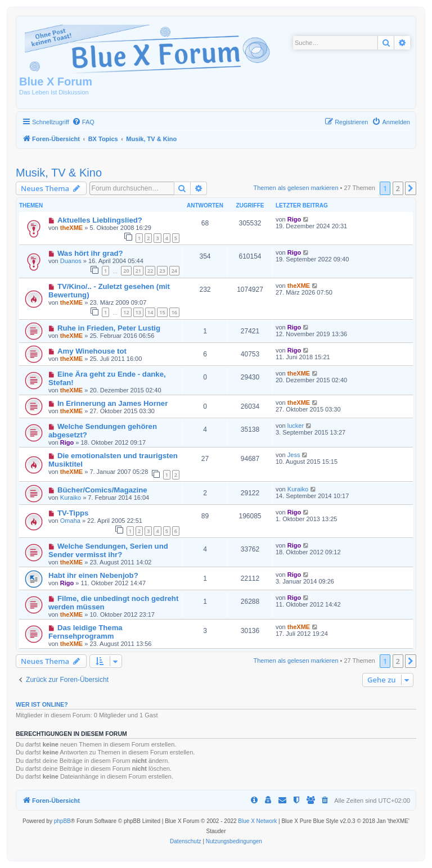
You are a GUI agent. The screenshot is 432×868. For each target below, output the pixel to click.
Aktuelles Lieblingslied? (100, 220)
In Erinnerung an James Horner (112, 403)
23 (162, 271)
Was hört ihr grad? (90, 253)
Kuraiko (71, 498)
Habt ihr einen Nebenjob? (93, 575)
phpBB (62, 821)
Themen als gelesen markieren (296, 188)
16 (174, 312)
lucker (296, 426)
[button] (411, 188)
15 (162, 312)
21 (138, 271)
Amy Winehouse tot (92, 351)
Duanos (71, 261)
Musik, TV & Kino (59, 173)
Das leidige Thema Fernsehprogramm (85, 632)
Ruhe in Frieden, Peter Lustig (109, 328)
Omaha (70, 521)
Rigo (294, 219)
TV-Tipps (73, 513)
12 (126, 312)
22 (150, 271)
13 (138, 312)
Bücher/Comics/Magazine (102, 490)
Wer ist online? (42, 704)
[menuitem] (83, 122)
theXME (71, 228)
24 (174, 271)
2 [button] (398, 188)
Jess (294, 455)
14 (150, 312)
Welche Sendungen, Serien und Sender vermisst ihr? (108, 550)
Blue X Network (257, 821)
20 (126, 271)
